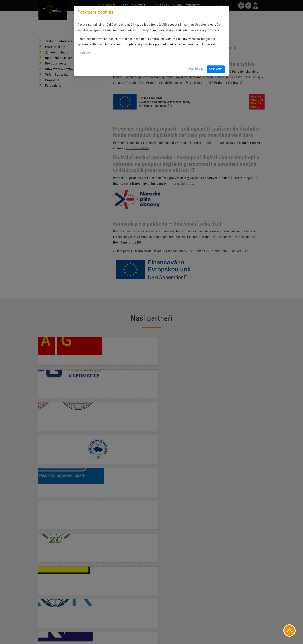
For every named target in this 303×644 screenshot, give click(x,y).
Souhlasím (216, 69)
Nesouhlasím (195, 69)
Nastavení (85, 53)
